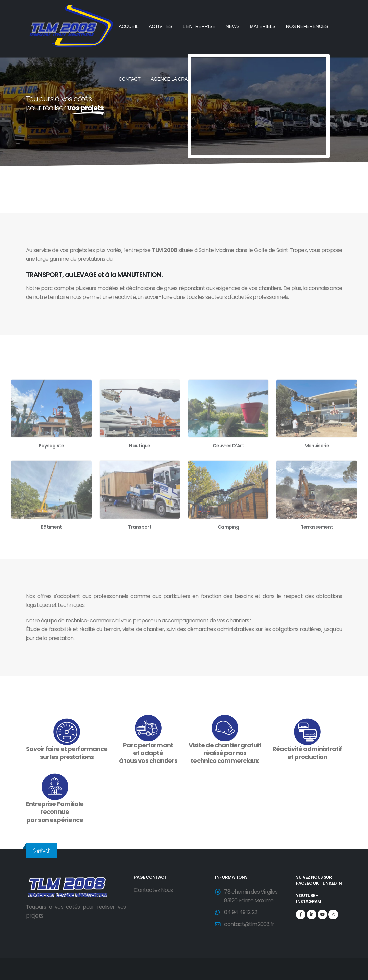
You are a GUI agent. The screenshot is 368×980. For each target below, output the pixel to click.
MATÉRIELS (263, 26)
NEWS (233, 26)
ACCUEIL (129, 26)
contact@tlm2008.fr (249, 924)
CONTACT (130, 79)
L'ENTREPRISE (199, 26)
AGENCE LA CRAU (171, 79)
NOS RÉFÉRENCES (307, 26)
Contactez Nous (153, 890)
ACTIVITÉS (161, 26)
